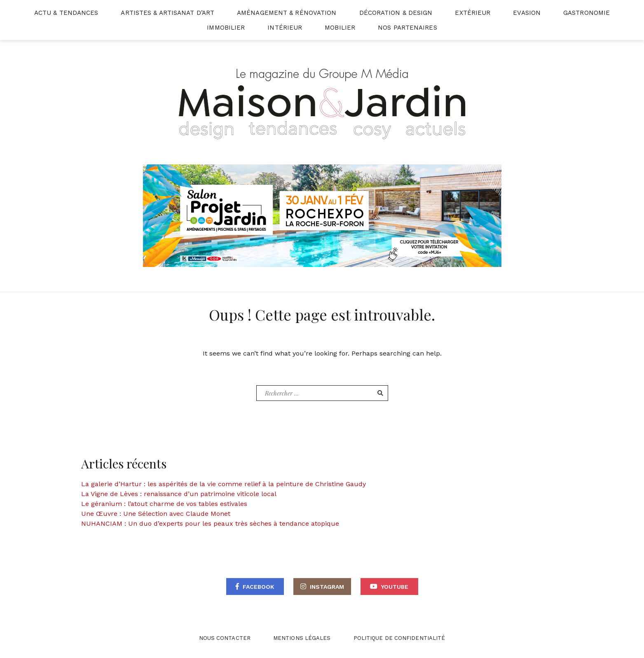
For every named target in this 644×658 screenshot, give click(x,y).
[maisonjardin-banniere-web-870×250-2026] (322, 215)
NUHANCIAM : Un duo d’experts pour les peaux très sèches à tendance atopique (210, 523)
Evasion (527, 13)
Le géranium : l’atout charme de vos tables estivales (164, 504)
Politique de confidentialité (399, 638)
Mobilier (340, 28)
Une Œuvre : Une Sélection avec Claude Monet (156, 514)
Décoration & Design (396, 13)
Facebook (258, 587)
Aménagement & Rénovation (287, 13)
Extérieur (473, 13)
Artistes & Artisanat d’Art (167, 13)
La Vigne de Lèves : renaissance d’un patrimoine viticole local (179, 494)
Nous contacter (225, 638)
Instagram (327, 587)
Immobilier (226, 28)
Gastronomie (587, 13)
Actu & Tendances (66, 13)
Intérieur (285, 28)
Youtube (395, 587)
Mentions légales (302, 638)
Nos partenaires (407, 28)
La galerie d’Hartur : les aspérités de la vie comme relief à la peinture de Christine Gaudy (224, 484)
